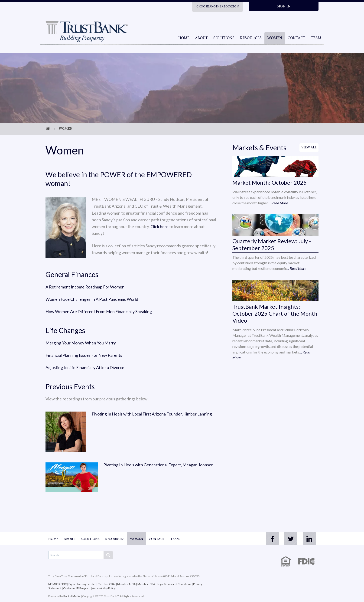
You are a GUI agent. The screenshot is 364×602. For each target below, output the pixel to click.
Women (275, 38)
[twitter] (291, 539)
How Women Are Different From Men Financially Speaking (99, 311)
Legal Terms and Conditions (174, 584)
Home (184, 38)
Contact (296, 38)
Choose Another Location (218, 7)
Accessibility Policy (104, 588)
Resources (251, 38)
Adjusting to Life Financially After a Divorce (85, 367)
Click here (159, 226)
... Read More (278, 203)
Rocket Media (72, 596)
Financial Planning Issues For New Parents (84, 355)
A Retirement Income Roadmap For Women (85, 287)
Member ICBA (146, 584)
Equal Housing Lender (82, 584)
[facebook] (272, 539)
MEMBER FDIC (57, 584)
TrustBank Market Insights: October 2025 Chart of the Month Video (275, 313)
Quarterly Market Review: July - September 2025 (272, 244)
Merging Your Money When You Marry (81, 343)
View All (309, 148)
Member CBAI (107, 584)
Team (316, 38)
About (201, 38)
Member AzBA (126, 584)
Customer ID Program (77, 588)
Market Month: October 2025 (270, 182)
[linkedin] (309, 539)
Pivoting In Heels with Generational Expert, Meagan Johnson (158, 465)
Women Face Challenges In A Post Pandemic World (92, 299)
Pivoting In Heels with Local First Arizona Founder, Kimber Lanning (152, 414)
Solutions (224, 38)
